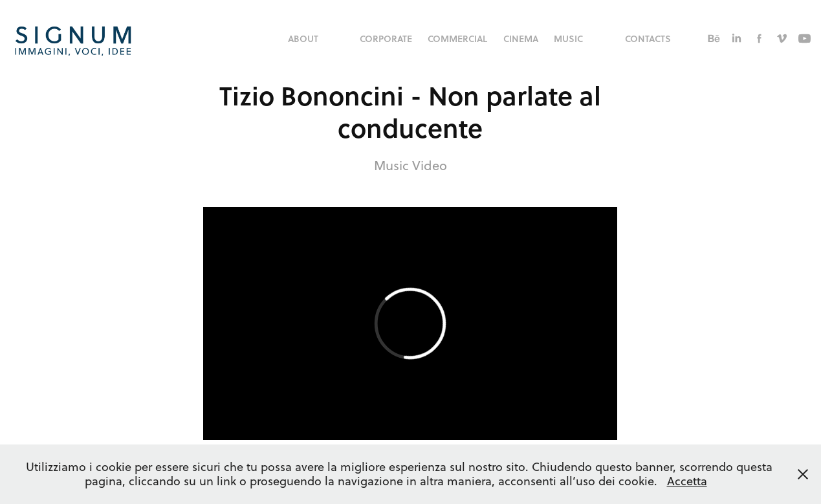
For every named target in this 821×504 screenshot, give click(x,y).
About (303, 38)
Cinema (521, 38)
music (568, 38)
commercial (457, 38)
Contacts (648, 38)
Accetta (687, 481)
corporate (386, 38)
